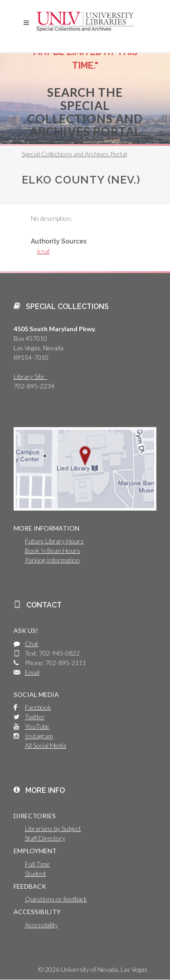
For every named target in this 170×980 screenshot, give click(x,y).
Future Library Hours (54, 541)
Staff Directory (45, 838)
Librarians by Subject (53, 828)
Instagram (39, 736)
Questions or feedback (56, 899)
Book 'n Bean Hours (53, 550)
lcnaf (44, 251)
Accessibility (41, 925)
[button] (26, 23)
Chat (32, 644)
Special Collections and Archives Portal (74, 154)
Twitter (35, 717)
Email (32, 672)
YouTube (37, 726)
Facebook (38, 707)
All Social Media (46, 745)
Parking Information (52, 560)
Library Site (30, 376)
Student (36, 873)
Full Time (37, 864)
